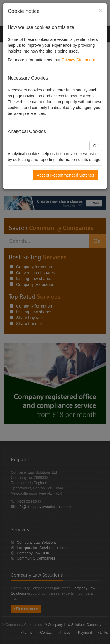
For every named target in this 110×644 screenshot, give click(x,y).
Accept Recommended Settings (65, 175)
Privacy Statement (78, 60)
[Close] (101, 10)
